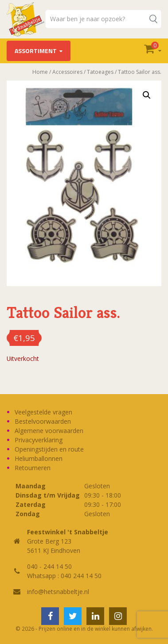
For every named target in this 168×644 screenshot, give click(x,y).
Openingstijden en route (49, 449)
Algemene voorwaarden (49, 431)
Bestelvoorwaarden (43, 421)
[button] (147, 95)
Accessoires (67, 72)
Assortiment (36, 51)
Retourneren (33, 468)
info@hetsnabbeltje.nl (58, 592)
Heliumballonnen (39, 458)
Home (40, 72)
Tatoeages (100, 72)
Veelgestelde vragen (43, 412)
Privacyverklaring (39, 440)
